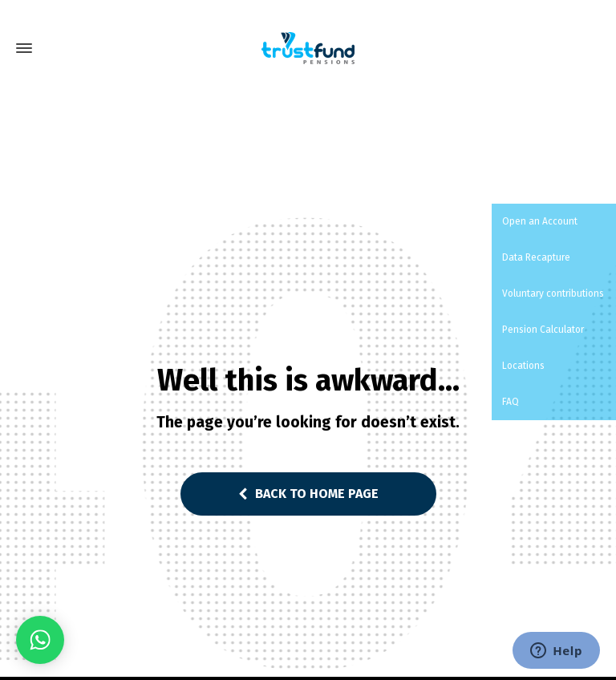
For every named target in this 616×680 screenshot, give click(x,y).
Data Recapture (535, 257)
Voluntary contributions (552, 293)
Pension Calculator (542, 330)
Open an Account (539, 221)
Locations (522, 366)
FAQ (509, 402)
